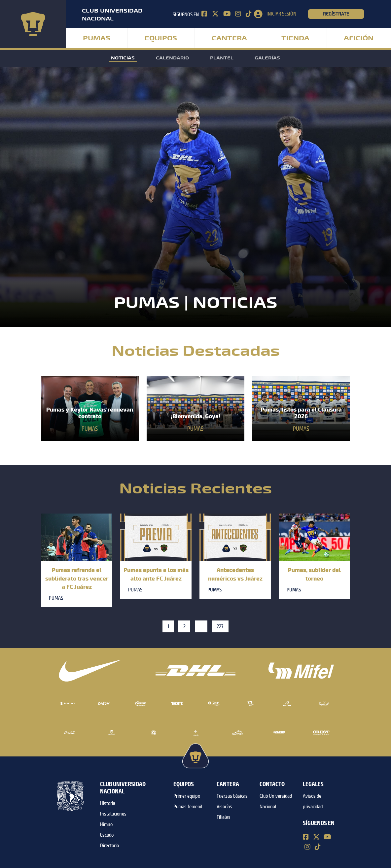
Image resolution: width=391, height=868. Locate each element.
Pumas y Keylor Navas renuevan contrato (90, 413)
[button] (281, 14)
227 (220, 626)
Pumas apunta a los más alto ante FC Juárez (156, 574)
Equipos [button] (161, 38)
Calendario (172, 58)
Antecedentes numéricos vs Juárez (235, 574)
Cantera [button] (229, 38)
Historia (108, 803)
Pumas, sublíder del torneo (314, 574)
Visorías (224, 807)
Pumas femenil (188, 807)
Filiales (224, 817)
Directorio (109, 846)
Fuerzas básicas (232, 796)
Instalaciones (113, 814)
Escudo (107, 835)
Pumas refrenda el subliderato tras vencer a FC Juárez (77, 578)
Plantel (222, 58)
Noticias (123, 58)
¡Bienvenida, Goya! (196, 416)
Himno (106, 824)
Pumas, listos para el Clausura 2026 (301, 413)
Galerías (267, 58)
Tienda (295, 38)
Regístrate (336, 14)
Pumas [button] (97, 38)
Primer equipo (187, 796)
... (201, 626)
